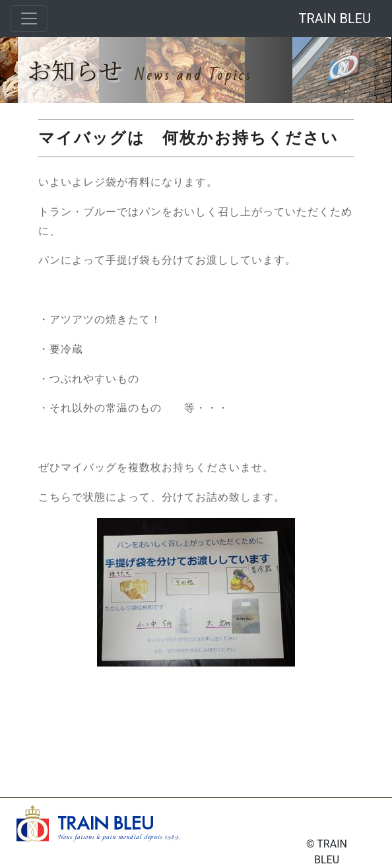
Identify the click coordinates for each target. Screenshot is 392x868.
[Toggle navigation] (29, 18)
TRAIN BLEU (335, 18)
